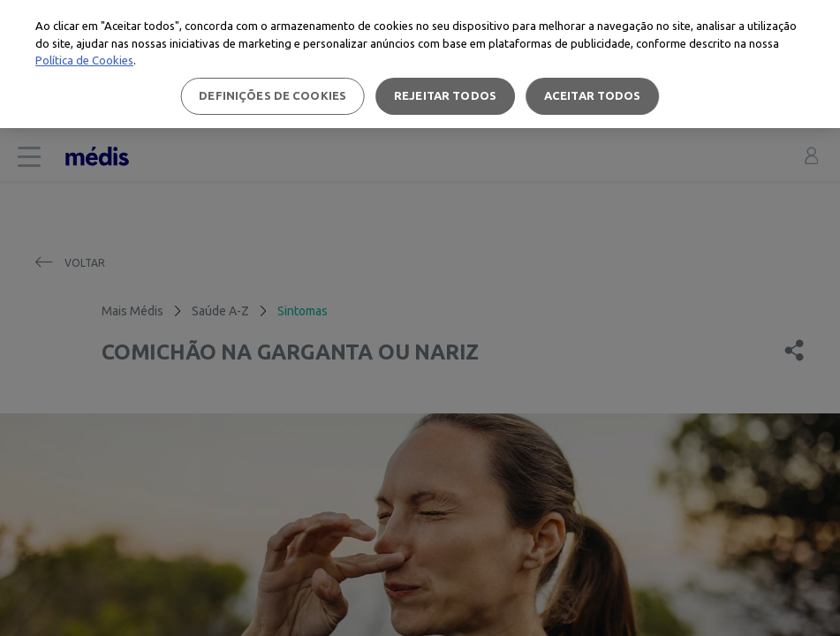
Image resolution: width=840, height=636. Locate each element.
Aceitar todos (593, 95)
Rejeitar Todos (445, 95)
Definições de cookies (272, 95)
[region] (420, 64)
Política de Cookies (84, 60)
